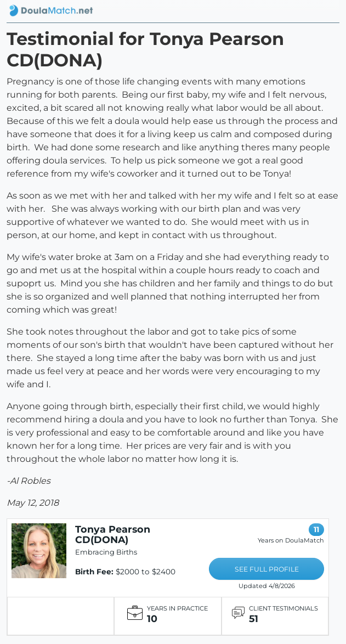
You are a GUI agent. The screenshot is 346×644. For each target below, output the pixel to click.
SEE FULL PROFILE (267, 569)
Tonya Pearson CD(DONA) (113, 534)
